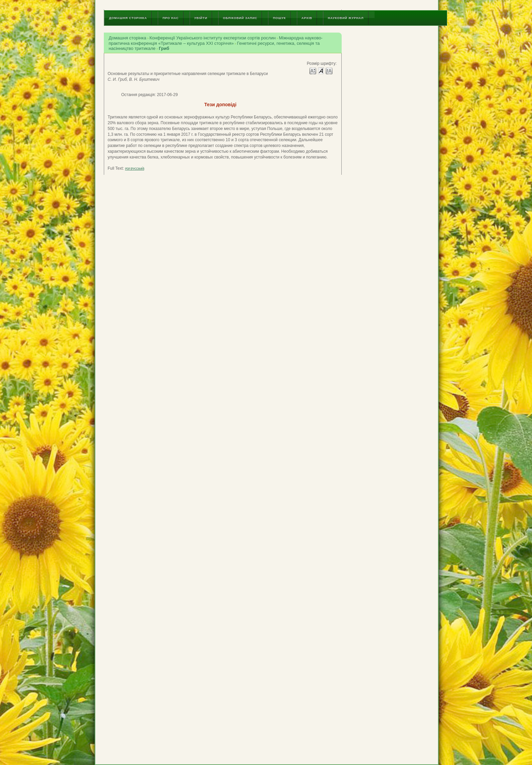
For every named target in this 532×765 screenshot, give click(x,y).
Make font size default (321, 70)
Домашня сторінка (128, 18)
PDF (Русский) (134, 169)
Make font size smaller (313, 70)
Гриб (164, 48)
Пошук (279, 18)
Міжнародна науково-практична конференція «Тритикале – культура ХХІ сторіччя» (215, 41)
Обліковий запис (240, 18)
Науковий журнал (346, 18)
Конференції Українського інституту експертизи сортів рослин (212, 38)
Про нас (170, 18)
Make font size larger (329, 70)
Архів (307, 18)
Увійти (201, 18)
